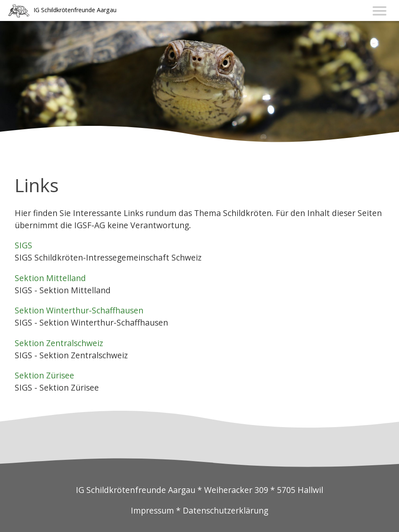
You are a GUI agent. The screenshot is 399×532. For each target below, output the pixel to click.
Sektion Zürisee (44, 375)
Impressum (152, 510)
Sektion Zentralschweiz (59, 343)
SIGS (23, 245)
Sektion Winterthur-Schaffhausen (79, 310)
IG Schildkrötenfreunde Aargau (75, 10)
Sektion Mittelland (50, 278)
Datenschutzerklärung (225, 510)
